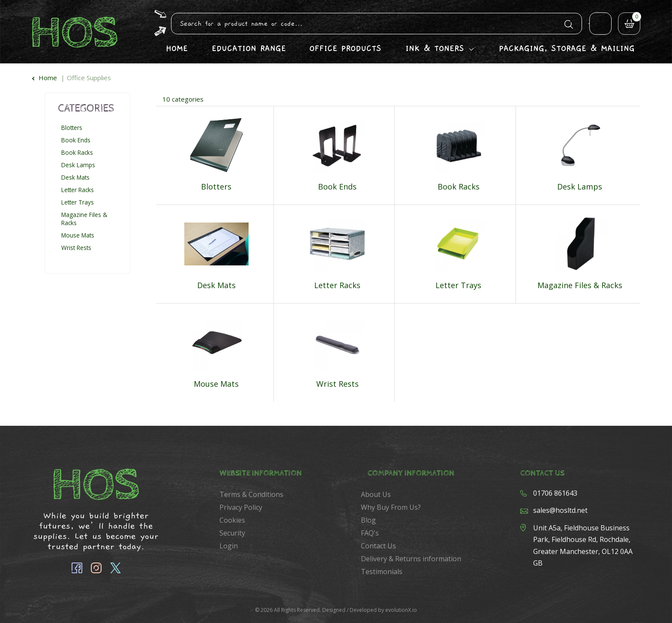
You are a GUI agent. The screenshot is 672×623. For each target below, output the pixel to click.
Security (232, 533)
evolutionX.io (401, 610)
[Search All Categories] (376, 24)
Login (229, 546)
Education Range (249, 48)
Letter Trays (78, 202)
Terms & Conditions (251, 494)
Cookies (232, 520)
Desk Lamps (78, 165)
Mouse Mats (78, 235)
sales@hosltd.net (560, 510)
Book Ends (76, 140)
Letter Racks (78, 190)
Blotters (72, 128)
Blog (368, 520)
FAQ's (370, 533)
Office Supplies (89, 78)
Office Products (345, 48)
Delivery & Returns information (411, 559)
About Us (376, 494)
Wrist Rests (76, 248)
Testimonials (382, 572)
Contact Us (378, 546)
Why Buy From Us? (391, 507)
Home (177, 48)
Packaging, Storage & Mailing (567, 48)
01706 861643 (555, 493)
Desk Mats (75, 177)
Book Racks (77, 152)
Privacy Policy (241, 507)
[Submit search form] (569, 23)
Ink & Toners (435, 48)
